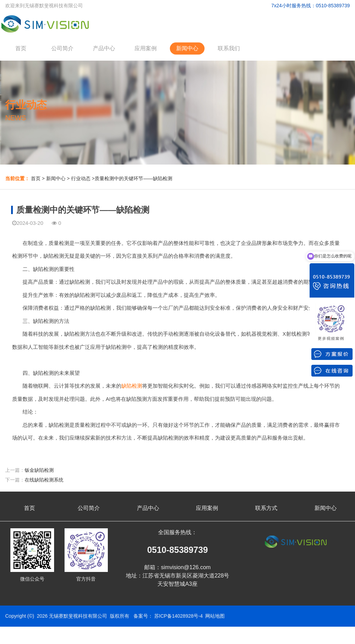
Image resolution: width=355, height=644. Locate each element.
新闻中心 (187, 48)
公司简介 (62, 48)
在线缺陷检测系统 (44, 480)
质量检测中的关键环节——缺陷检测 (133, 178)
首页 (21, 48)
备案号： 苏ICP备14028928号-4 (168, 616)
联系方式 (266, 508)
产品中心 (104, 48)
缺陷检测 (132, 386)
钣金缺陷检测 (39, 470)
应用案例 (146, 48)
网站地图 (215, 616)
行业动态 (81, 178)
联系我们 (229, 48)
